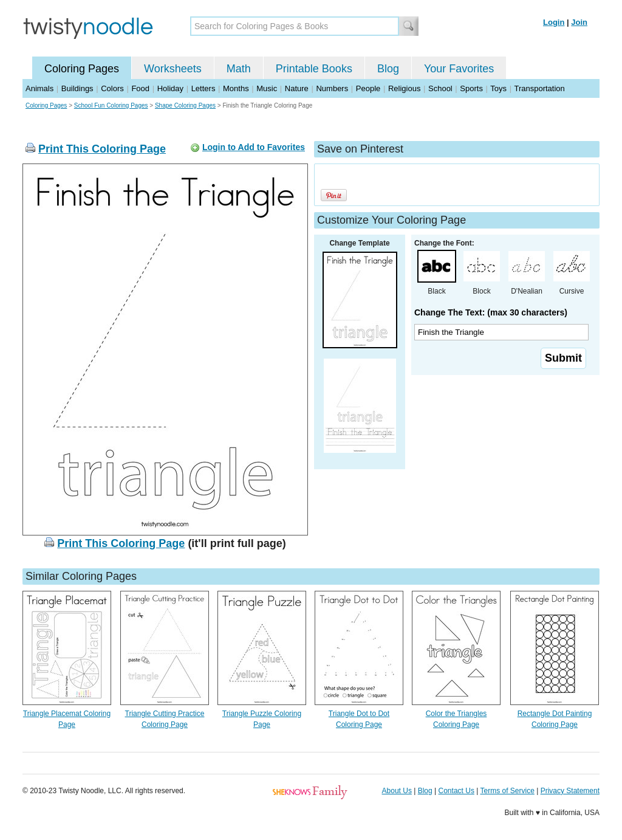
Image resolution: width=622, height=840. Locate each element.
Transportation (539, 88)
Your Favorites (459, 69)
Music (267, 88)
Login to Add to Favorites (254, 147)
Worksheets (173, 69)
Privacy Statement (570, 791)
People (368, 88)
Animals (39, 88)
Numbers (332, 88)
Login (554, 22)
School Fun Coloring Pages (111, 105)
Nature (297, 88)
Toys (498, 88)
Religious (404, 88)
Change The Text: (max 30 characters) (491, 312)
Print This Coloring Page (102, 149)
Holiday (170, 88)
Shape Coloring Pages (185, 105)
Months (236, 88)
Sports (471, 88)
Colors (112, 88)
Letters (203, 88)
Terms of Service (507, 791)
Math (239, 69)
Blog (388, 69)
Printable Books (314, 69)
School (440, 88)
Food (140, 88)
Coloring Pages (82, 69)
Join (579, 22)
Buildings (77, 88)
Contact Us (456, 791)
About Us (397, 791)
